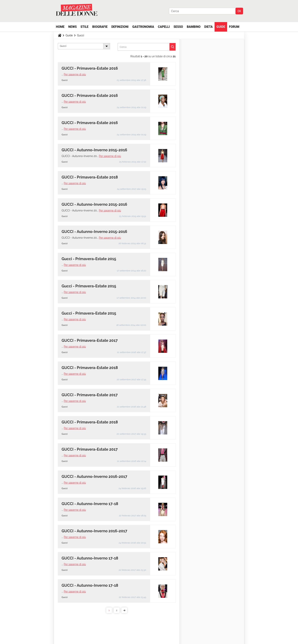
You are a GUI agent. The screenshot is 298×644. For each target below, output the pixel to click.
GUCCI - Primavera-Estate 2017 (90, 340)
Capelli (164, 27)
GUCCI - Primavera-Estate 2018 (90, 177)
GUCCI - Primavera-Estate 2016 (90, 68)
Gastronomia (143, 27)
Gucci (80, 35)
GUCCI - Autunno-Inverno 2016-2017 (94, 477)
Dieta (208, 27)
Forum (234, 27)
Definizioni (120, 27)
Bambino (194, 27)
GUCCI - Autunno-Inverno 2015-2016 (94, 150)
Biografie (100, 27)
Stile (84, 27)
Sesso (178, 27)
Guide (221, 27)
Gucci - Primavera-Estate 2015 (89, 259)
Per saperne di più (75, 74)
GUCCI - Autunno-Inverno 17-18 (90, 504)
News (72, 27)
